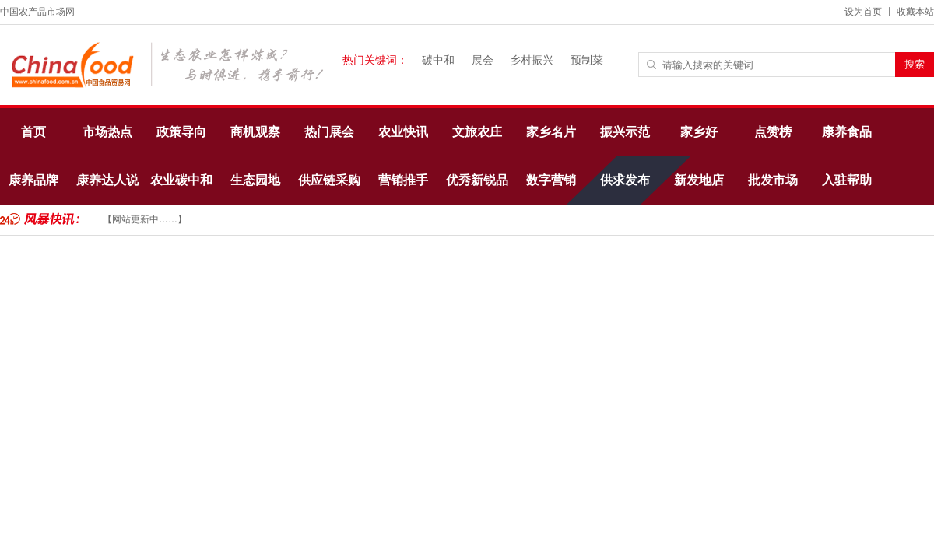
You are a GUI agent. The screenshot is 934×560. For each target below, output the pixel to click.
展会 (483, 60)
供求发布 (625, 180)
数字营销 (551, 180)
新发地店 (699, 180)
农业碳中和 (181, 180)
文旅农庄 (477, 132)
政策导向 (181, 132)
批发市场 (773, 180)
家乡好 (699, 132)
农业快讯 (403, 132)
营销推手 (403, 180)
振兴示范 (625, 132)
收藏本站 (915, 12)
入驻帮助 (847, 180)
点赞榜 (773, 132)
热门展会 (329, 132)
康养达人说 (107, 180)
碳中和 (438, 60)
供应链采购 (329, 180)
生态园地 (255, 180)
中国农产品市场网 (37, 12)
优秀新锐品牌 (477, 189)
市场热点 (107, 132)
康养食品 (847, 132)
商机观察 (255, 132)
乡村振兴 (532, 60)
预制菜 (587, 60)
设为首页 (863, 12)
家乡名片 (551, 132)
